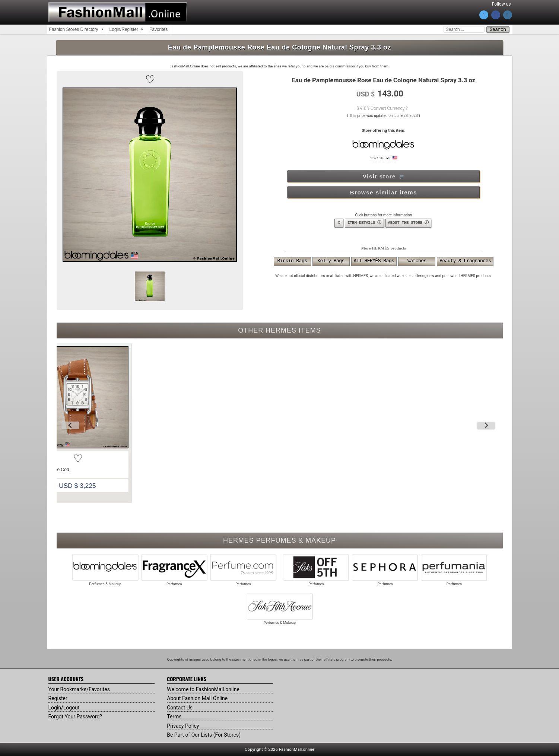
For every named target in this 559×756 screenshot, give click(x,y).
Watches (417, 261)
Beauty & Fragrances (465, 261)
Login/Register (124, 29)
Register (58, 698)
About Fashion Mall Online (197, 698)
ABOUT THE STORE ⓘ (408, 223)
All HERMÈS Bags (374, 261)
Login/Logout (64, 707)
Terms (174, 716)
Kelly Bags (331, 261)
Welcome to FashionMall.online (203, 689)
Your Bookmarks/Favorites (79, 689)
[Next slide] (486, 425)
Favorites (158, 29)
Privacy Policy (183, 725)
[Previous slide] (70, 425)
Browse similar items (384, 192)
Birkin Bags (292, 261)
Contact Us (180, 707)
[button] (150, 79)
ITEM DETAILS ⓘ (364, 223)
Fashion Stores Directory (74, 29)
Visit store (383, 176)
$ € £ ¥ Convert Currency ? (382, 108)
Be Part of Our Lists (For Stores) (204, 734)
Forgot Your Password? (75, 716)
